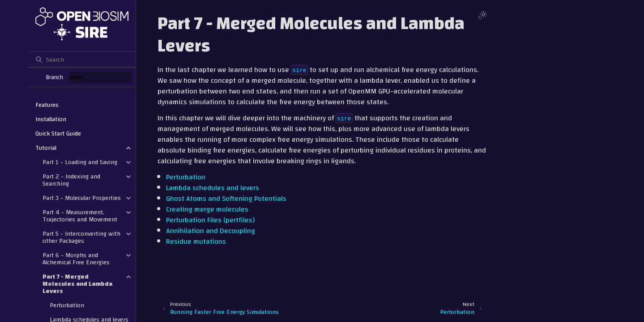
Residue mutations (196, 241)
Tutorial (46, 148)
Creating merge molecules (207, 209)
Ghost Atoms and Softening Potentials (226, 199)
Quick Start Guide (58, 134)
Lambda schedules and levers (213, 188)
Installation (51, 119)
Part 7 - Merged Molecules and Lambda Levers (77, 284)
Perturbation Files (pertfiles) (210, 220)
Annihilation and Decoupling (211, 231)
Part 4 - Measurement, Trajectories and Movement (80, 216)
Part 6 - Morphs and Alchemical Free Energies (76, 259)
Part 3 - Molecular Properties (82, 198)
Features (47, 105)
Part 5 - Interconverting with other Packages (81, 237)
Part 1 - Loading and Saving (80, 162)
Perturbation (67, 305)
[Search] (82, 59)
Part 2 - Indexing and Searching (71, 180)
